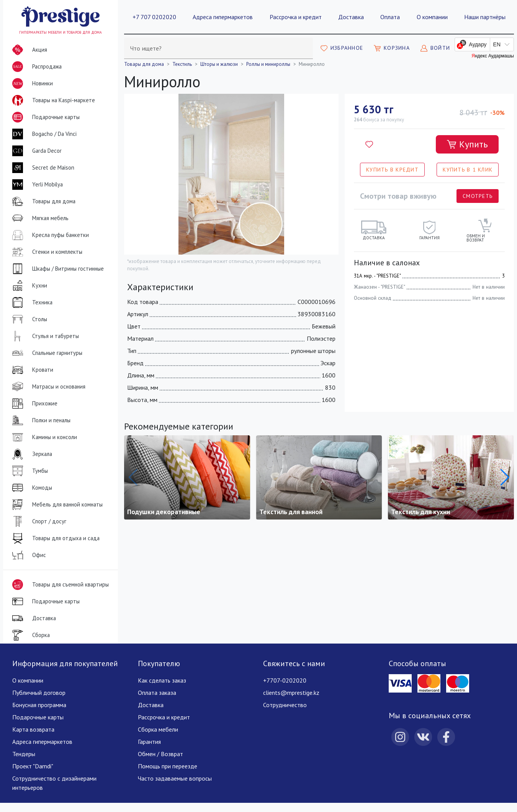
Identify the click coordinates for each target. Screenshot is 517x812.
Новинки (31, 85)
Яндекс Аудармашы (493, 56)
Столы (28, 319)
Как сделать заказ (162, 680)
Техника (31, 302)
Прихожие (33, 404)
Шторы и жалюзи (219, 64)
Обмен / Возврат (160, 754)
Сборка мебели (158, 729)
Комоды (31, 488)
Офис (28, 555)
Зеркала (31, 454)
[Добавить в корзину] (467, 144)
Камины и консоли (43, 437)
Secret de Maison (42, 168)
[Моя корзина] (392, 48)
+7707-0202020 (285, 680)
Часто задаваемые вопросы (175, 778)
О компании (432, 17)
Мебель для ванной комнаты (56, 505)
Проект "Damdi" (33, 766)
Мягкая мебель (39, 218)
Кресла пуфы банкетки (49, 235)
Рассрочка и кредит (296, 17)
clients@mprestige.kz (291, 693)
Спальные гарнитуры (46, 353)
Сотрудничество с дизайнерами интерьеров (54, 783)
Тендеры (24, 754)
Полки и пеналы (40, 420)
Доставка (351, 17)
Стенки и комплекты (46, 252)
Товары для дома (42, 201)
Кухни (28, 286)
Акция (28, 50)
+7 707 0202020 (154, 17)
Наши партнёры (485, 17)
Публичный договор (39, 693)
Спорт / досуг (38, 521)
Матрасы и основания (47, 387)
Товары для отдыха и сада (54, 538)
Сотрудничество (285, 705)
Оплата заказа (157, 693)
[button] (505, 477)
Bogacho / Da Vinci (43, 134)
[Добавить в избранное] (369, 144)
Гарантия (149, 742)
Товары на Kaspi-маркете (52, 100)
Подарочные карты (44, 117)
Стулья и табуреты (44, 336)
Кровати (31, 370)
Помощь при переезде (168, 766)
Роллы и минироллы (268, 64)
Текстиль (182, 64)
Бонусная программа (39, 705)
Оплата (390, 17)
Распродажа (35, 67)
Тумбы (29, 471)
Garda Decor (35, 151)
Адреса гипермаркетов (223, 17)
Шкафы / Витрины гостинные (56, 269)
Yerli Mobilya (36, 185)
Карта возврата (33, 729)
